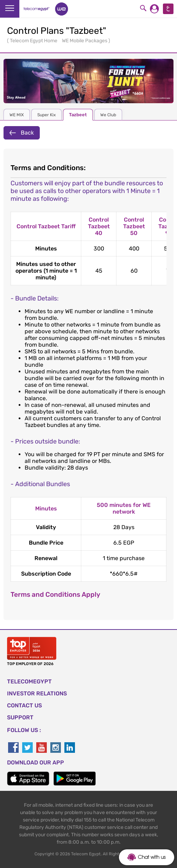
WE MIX (17, 115)
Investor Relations (37, 693)
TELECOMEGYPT (29, 681)
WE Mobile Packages (85, 41)
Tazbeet (78, 115)
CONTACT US (24, 705)
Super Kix (46, 115)
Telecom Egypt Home (34, 41)
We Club (108, 115)
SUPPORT (20, 717)
